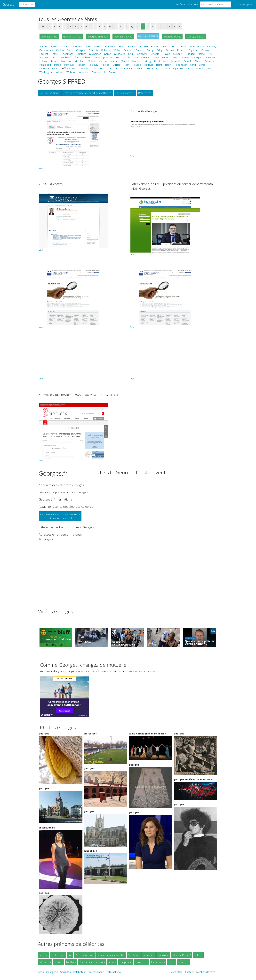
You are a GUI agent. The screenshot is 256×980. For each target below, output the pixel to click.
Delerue (128, 50)
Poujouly (93, 65)
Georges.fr (10, 4)
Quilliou (116, 65)
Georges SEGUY (196, 36)
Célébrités (27, 4)
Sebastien (148, 955)
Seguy (84, 68)
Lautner (185, 57)
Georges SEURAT (123, 36)
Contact (189, 972)
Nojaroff (176, 61)
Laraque (197, 57)
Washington (46, 72)
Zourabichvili (98, 72)
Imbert (86, 57)
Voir (41, 168)
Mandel (125, 61)
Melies (92, 61)
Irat (54, 57)
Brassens (110, 46)
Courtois (93, 50)
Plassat (81, 65)
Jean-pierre (141, 962)
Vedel (199, 68)
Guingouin (119, 54)
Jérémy (44, 955)
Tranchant (126, 68)
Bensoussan (197, 46)
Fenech (181, 50)
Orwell (188, 61)
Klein (156, 57)
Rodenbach (181, 65)
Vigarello (178, 68)
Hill (210, 54)
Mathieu (137, 61)
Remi (159, 65)
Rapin (168, 65)
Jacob (127, 57)
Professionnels (96, 972)
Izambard (65, 57)
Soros (202, 65)
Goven (166, 54)
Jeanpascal (125, 962)
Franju (55, 54)
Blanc (122, 46)
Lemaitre (210, 57)
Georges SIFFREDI (148, 36)
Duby (117, 50)
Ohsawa (209, 61)
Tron (94, 68)
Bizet (165, 46)
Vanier (189, 68)
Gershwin (142, 54)
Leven (55, 61)
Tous (42, 26)
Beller (184, 46)
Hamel (202, 54)
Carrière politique (49, 93)
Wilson (60, 72)
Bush (174, 46)
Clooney (212, 46)
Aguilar (54, 46)
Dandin (140, 50)
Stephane (134, 955)
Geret (107, 54)
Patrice (198, 955)
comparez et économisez (143, 671)
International (114, 972)
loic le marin (58, 955)
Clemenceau (46, 50)
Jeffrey (112, 962)
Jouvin (97, 57)
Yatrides (83, 72)
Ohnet (198, 61)
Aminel (98, 46)
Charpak (81, 50)
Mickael (59, 962)
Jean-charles (158, 962)
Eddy (160, 50)
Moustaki (66, 61)
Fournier (206, 50)
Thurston (112, 68)
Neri (166, 61)
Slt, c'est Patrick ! (182, 955)
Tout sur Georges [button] (242, 4)
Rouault (149, 65)
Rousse (137, 65)
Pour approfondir (125, 93)
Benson (132, 46)
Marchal (103, 61)
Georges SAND (49, 36)
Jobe (135, 57)
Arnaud (65, 46)
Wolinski (71, 72)
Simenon (44, 68)
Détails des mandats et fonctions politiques (87, 93)
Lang (174, 57)
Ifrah (76, 57)
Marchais (80, 61)
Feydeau (193, 50)
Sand (193, 65)
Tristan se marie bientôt (111, 955)
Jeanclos (108, 57)
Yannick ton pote (85, 955)
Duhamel (106, 50)
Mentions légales (206, 972)
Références (145, 93)
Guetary (81, 54)
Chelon (60, 50)
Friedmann (67, 54)
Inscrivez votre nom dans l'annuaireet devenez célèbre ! (60, 516)
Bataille (144, 46)
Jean (118, 57)
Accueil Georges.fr (48, 972)
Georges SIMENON (98, 36)
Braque (155, 46)
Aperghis (77, 46)
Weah (209, 68)
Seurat (56, 68)
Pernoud (69, 65)
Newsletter (176, 972)
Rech (127, 65)
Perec (57, 65)
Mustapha (45, 962)
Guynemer (95, 54)
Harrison (44, 57)
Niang (148, 61)
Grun (131, 54)
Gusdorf (178, 54)
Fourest (44, 54)
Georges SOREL (172, 36)
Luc (70, 955)
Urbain (149, 68)
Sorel (75, 68)
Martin (114, 61)
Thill (102, 68)
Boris (172, 962)
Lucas (165, 57)
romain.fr (183, 962)
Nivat (157, 61)
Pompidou (45, 65)
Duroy (150, 50)
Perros (105, 65)
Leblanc (44, 61)
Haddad (190, 54)
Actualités (65, 972)
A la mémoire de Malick (92, 962)
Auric (88, 46)
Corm (70, 50)
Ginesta (155, 54)
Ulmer (139, 68)
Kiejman (146, 57)
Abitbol (43, 46)
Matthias (71, 962)
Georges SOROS (72, 36)
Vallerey (165, 68)
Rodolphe (163, 955)
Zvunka (112, 72)
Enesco (170, 50)
